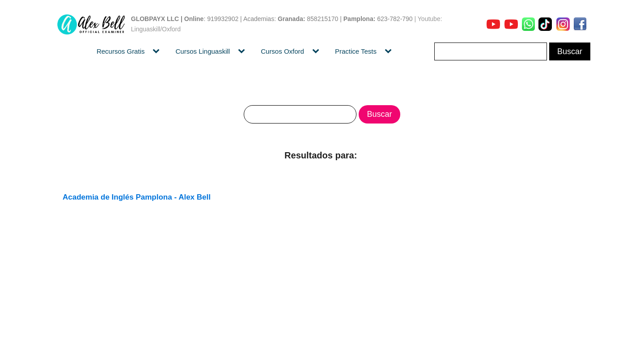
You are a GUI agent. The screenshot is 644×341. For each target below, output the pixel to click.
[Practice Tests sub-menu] (390, 51)
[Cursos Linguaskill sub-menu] (243, 51)
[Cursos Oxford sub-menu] (318, 51)
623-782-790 (395, 19)
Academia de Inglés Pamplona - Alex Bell (137, 197)
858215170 (322, 19)
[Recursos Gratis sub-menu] (158, 51)
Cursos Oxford (282, 51)
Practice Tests (356, 51)
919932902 (223, 19)
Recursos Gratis (121, 51)
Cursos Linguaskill (203, 51)
